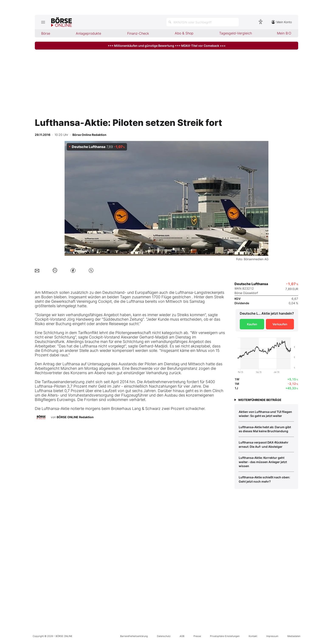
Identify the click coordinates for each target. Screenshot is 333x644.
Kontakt (253, 636)
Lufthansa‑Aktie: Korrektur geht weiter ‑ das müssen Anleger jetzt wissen (263, 462)
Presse (197, 636)
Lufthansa (184, 292)
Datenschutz (164, 636)
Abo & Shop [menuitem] (184, 33)
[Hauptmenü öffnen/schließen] (43, 22)
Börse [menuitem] (46, 33)
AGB (182, 636)
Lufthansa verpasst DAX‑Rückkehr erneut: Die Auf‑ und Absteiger (264, 444)
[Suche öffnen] (203, 22)
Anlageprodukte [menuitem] (88, 33)
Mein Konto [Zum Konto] (282, 22)
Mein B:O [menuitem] (284, 33)
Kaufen (252, 324)
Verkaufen (280, 324)
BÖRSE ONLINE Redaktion (75, 417)
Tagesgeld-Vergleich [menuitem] (236, 33)
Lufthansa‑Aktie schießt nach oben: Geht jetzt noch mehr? (264, 479)
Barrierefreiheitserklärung (134, 636)
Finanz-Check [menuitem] (138, 33)
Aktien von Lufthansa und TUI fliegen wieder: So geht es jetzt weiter (265, 414)
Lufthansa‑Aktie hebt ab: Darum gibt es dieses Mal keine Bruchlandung (265, 429)
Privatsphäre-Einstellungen (225, 636)
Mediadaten (294, 636)
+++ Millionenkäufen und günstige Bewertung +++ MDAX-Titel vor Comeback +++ (167, 46)
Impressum (272, 636)
